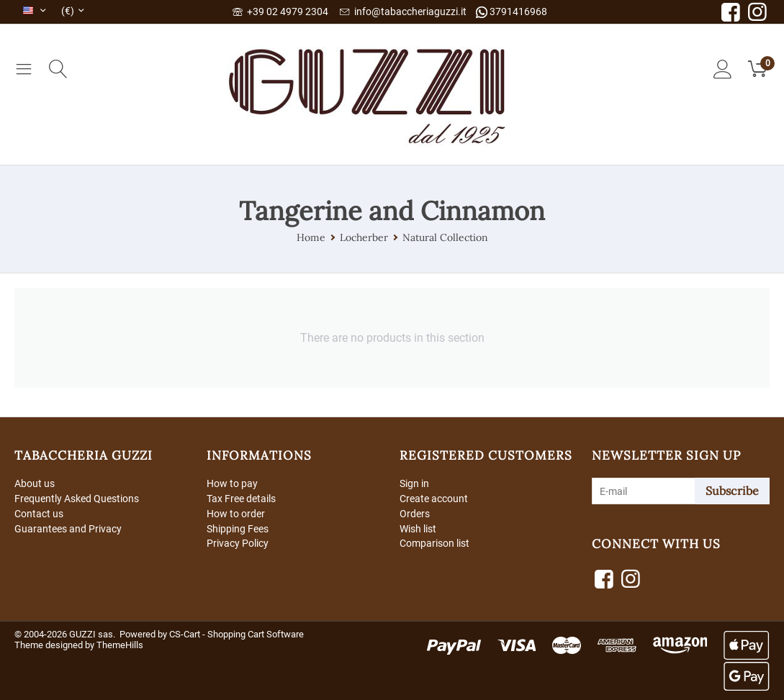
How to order (236, 514)
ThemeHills (120, 645)
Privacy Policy (238, 543)
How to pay (232, 483)
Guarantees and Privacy (68, 529)
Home (311, 237)
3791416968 (512, 12)
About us (35, 483)
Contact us (39, 514)
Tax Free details (241, 499)
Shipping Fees (238, 529)
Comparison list (434, 543)
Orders (415, 514)
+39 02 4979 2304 (280, 12)
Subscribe (732, 491)
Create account (434, 499)
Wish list (418, 529)
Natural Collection (445, 237)
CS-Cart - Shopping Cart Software (236, 634)
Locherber (364, 237)
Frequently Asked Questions (77, 499)
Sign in (414, 483)
